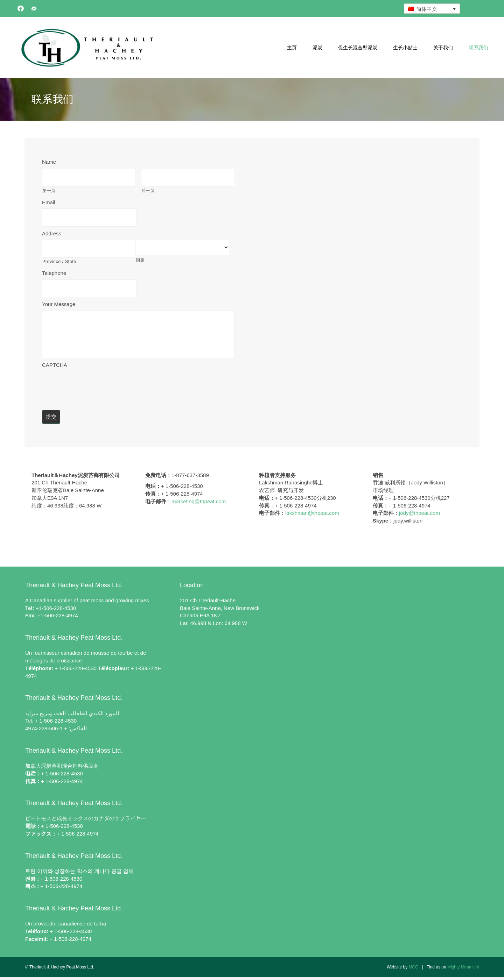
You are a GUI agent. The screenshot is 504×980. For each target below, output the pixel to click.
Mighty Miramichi (463, 970)
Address (52, 231)
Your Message (59, 299)
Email (49, 201)
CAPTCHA (55, 368)
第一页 (49, 189)
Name (49, 162)
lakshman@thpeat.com (312, 516)
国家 (140, 257)
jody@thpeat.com (419, 516)
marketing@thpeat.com (199, 504)
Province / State (59, 257)
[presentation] (95, 388)
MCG (413, 970)
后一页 (148, 189)
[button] (21, 8)
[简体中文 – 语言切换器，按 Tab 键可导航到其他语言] (432, 9)
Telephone (54, 269)
